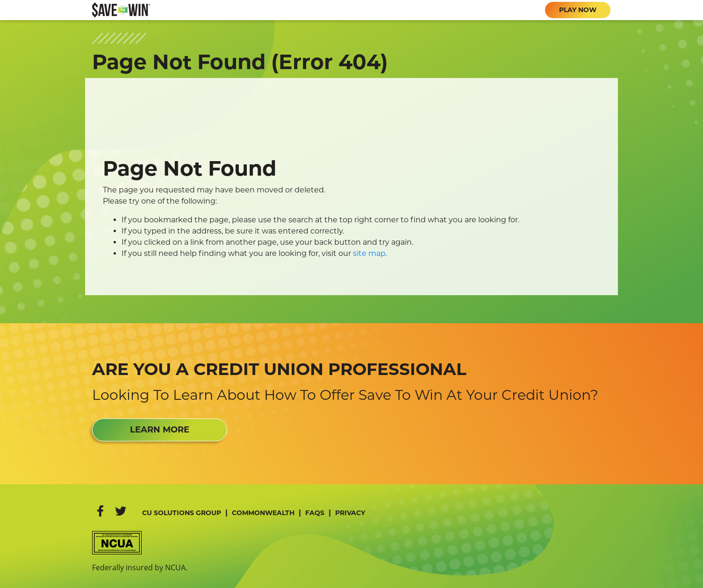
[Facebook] (100, 511)
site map (369, 253)
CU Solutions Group (182, 513)
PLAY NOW (578, 10)
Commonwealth (263, 513)
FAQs (315, 513)
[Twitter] (121, 511)
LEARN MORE (160, 430)
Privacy (350, 513)
